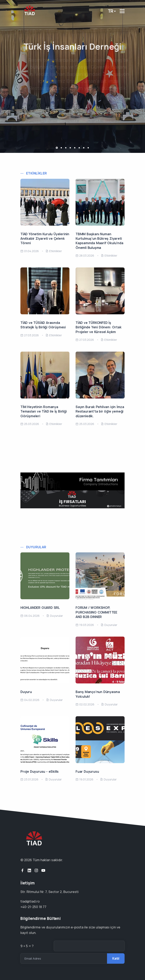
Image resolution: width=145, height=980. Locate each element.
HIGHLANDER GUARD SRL (40, 608)
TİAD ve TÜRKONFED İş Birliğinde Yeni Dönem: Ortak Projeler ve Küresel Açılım (98, 327)
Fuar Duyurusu (87, 771)
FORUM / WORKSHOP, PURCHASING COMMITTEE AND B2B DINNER (96, 612)
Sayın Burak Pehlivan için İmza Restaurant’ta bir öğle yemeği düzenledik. (100, 411)
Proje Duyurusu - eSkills (40, 771)
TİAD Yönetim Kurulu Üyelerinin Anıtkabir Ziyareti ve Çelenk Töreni (45, 239)
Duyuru (26, 692)
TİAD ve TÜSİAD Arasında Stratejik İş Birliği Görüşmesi (43, 325)
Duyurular (36, 547)
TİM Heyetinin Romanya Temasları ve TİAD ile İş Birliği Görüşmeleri (44, 411)
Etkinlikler (36, 173)
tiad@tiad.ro (30, 901)
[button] (57, 148)
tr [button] (111, 11)
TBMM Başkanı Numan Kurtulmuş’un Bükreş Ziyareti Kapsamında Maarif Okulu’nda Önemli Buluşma (99, 241)
